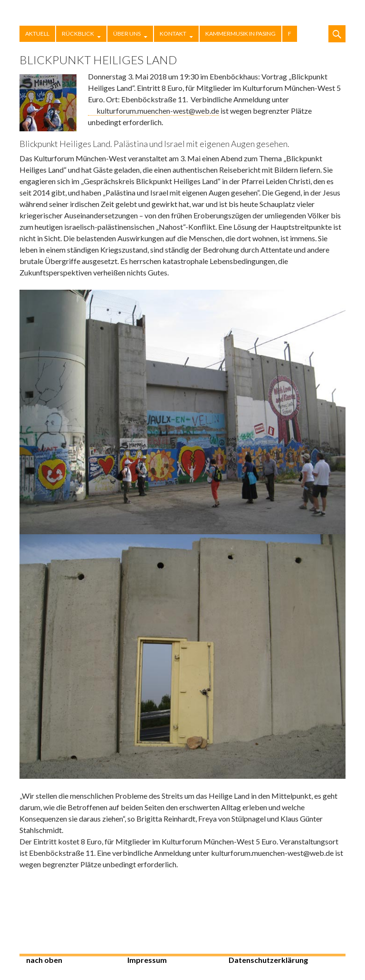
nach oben (44, 960)
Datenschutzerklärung (268, 960)
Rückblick (78, 34)
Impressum (147, 960)
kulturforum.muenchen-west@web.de (158, 111)
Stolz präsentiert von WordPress (327, 965)
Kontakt (173, 34)
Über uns (127, 34)
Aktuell (37, 34)
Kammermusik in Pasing (240, 34)
